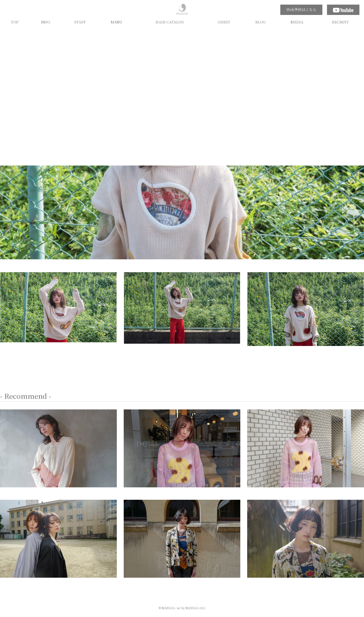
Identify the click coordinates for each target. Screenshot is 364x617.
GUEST (224, 22)
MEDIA (297, 22)
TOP (15, 22)
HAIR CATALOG (170, 22)
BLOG (260, 22)
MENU (116, 22)
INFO (45, 22)
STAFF (80, 22)
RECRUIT (340, 22)
